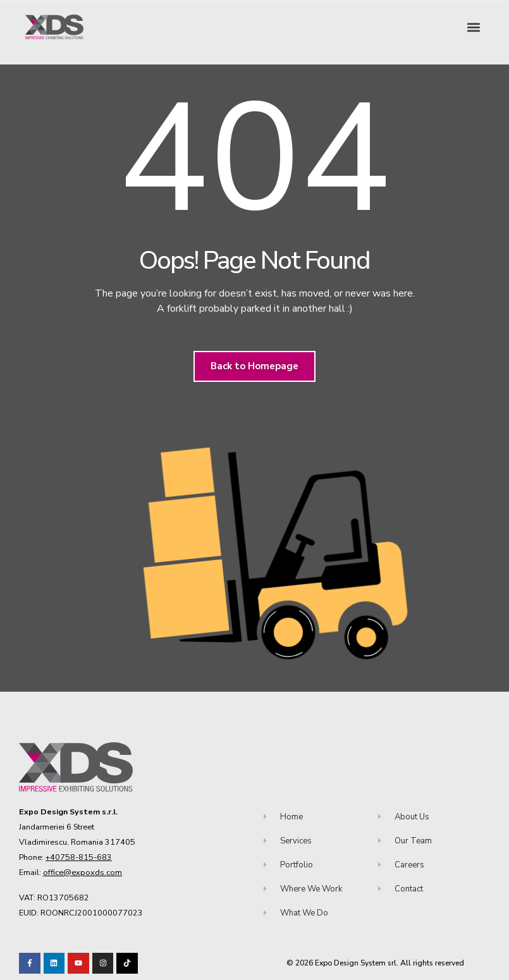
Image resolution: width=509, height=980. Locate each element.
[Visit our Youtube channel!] (78, 964)
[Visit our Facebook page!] (30, 964)
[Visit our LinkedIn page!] (54, 964)
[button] (473, 27)
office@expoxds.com (83, 872)
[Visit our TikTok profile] (103, 964)
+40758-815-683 (79, 857)
